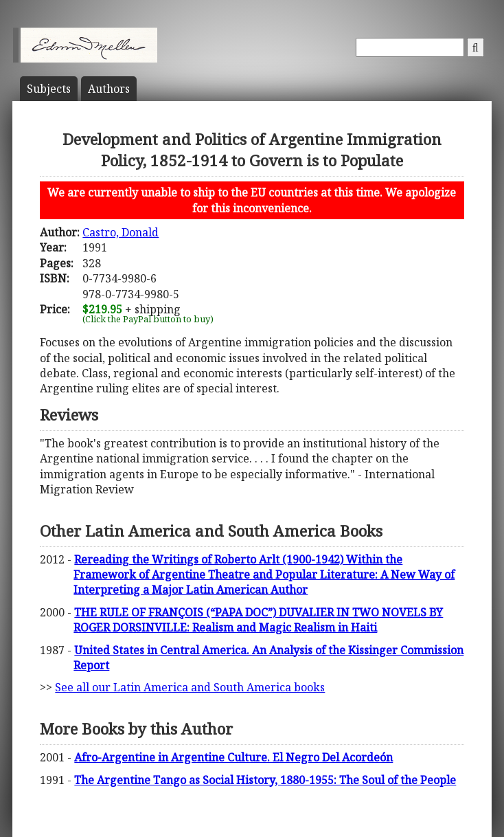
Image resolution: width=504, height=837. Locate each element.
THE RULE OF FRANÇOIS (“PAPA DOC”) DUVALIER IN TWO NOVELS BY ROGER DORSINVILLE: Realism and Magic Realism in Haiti (258, 620)
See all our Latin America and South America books (190, 687)
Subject (49, 89)
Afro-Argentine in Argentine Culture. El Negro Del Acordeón (233, 757)
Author (109, 89)
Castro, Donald (121, 232)
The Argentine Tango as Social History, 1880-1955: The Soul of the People (265, 780)
